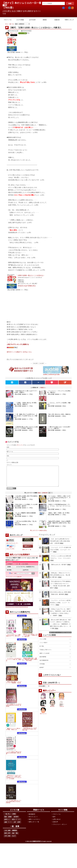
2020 (17, 611)
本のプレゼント (33, 821)
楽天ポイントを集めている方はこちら (19, 352)
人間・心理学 (17, 826)
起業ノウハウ (8, 826)
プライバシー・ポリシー (60, 828)
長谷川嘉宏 (62, 703)
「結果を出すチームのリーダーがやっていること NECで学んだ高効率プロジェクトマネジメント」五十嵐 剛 (14, 781)
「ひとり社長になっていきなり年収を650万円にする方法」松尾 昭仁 (14, 709)
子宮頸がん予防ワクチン (46, 654)
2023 (26, 547)
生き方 (14, 840)
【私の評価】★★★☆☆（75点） (24, 503)
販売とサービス (16, 823)
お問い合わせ (57, 823)
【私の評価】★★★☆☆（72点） (57, 505)
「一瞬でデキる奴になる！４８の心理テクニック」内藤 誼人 (59, 428)
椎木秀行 (52, 710)
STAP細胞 (42, 668)
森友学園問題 (43, 661)
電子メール (10, 452)
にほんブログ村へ (10, 553)
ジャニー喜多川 (43, 647)
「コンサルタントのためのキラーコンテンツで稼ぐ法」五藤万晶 (14, 664)
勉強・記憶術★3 (43, 497)
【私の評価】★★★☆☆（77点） (24, 419)
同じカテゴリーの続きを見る (38, 535)
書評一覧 (12, 24)
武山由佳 (52, 703)
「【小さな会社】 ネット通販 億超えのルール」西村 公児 (13, 639)
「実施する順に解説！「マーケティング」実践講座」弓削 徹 (14, 686)
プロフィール (57, 818)
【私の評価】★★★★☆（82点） (24, 430)
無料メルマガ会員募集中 (20, 559)
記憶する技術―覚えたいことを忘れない (31, 275)
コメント (9, 465)
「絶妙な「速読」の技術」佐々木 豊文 (58, 517)
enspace (43, 710)
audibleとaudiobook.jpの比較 (51, 374)
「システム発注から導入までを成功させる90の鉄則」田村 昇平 (14, 757)
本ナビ (7, 24)
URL (8, 456)
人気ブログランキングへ (12, 547)
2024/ (7, 611)
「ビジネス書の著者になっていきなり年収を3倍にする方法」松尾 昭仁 (14, 806)
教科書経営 (32, 818)
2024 (24, 547)
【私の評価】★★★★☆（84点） (57, 430)
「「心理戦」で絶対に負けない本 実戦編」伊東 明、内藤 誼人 (25, 403)
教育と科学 (7, 837)
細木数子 (42, 672)
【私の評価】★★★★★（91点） (57, 406)
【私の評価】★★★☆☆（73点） (24, 406)
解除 (15, 577)
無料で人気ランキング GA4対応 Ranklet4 (60, 637)
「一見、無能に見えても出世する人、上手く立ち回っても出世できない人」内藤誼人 (26, 416)
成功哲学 (16, 821)
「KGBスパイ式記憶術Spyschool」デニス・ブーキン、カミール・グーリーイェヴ (59, 510)
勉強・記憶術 (8, 821)
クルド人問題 (43, 643)
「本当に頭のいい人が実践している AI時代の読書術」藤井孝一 (26, 509)
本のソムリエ (14, 33)
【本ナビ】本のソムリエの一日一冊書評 (22, 4)
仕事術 (14, 818)
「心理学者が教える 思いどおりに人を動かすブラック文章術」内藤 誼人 (26, 428)
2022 (29, 547)
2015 (23, 611)
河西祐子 (43, 703)
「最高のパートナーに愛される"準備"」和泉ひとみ (13, 733)
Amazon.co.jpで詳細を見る (27, 286)
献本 (54, 821)
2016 (20, 611)
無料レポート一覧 (27, 554)
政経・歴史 (15, 837)
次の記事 (42, 363)
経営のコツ (7, 823)
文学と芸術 (7, 840)
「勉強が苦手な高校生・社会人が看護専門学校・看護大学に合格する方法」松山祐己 (59, 527)
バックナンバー (12, 581)
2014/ (26, 611)
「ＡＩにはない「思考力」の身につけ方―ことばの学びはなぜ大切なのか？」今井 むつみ (59, 502)
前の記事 (35, 363)
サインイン (20, 445)
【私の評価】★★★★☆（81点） (57, 416)
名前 (8, 447)
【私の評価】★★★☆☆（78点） (24, 512)
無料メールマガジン (35, 823)
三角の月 (62, 710)
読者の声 (19, 581)
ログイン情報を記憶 (12, 462)
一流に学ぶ (7, 818)
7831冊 (9, 8)
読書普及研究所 (37, 845)
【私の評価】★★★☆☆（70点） (57, 394)
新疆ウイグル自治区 (44, 657)
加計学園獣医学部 (44, 664)
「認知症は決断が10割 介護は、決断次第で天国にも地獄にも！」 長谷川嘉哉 (30, 663)
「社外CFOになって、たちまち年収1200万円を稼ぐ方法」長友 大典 (30, 733)
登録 (11, 577)
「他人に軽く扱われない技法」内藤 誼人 (59, 414)
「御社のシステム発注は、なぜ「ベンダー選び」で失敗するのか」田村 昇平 (30, 639)
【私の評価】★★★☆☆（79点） (24, 394)
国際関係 (14, 835)
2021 (32, 547)
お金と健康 (7, 835)
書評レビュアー (49, 695)
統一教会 (42, 650)
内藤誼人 (43, 388)
